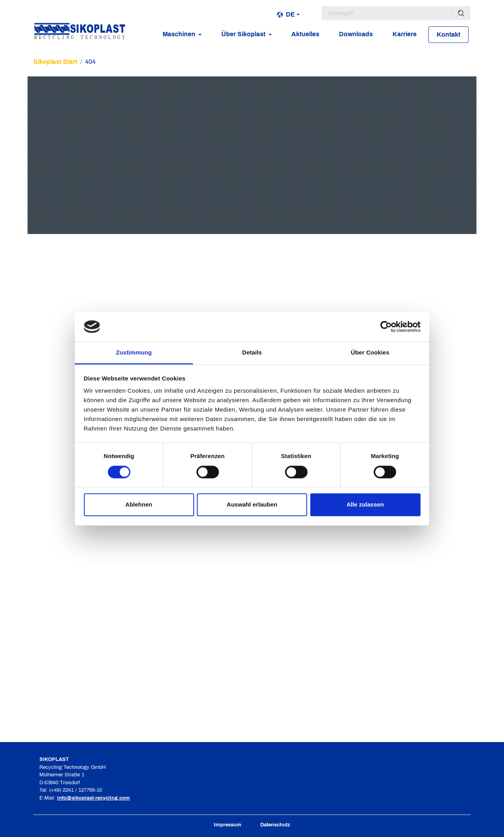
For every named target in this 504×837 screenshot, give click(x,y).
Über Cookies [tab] (370, 353)
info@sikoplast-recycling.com (94, 798)
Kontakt (448, 34)
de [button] (286, 14)
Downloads (356, 34)
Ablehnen (139, 505)
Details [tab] (252, 353)
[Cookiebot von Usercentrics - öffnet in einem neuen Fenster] (386, 327)
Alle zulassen (365, 505)
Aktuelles (305, 34)
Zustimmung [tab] (134, 353)
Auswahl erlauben (252, 505)
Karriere (405, 34)
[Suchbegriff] (387, 13)
